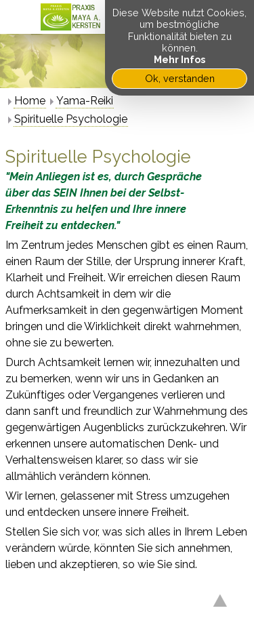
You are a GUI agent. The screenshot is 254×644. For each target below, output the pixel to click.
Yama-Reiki (85, 101)
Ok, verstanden (180, 78)
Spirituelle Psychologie (71, 119)
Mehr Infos (179, 59)
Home (30, 101)
